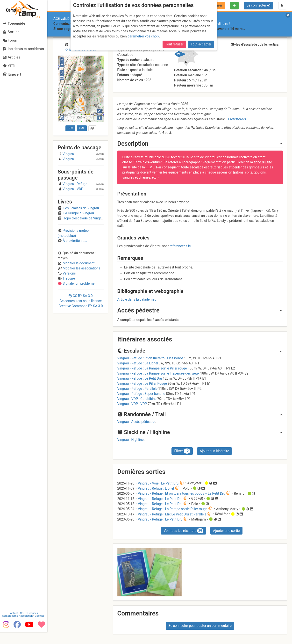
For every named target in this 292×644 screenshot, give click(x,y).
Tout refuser (174, 44)
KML (82, 128)
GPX (70, 128)
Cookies (40, 625)
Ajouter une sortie (226, 531)
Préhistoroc (236, 119)
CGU (24, 622)
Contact (14, 622)
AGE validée (62, 19)
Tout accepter (201, 44)
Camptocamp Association (18, 625)
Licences (34, 622)
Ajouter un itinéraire (214, 451)
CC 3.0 (81, 301)
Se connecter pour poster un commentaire (200, 626)
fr (282, 5)
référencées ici (181, 246)
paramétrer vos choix (143, 36)
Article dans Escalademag (137, 299)
